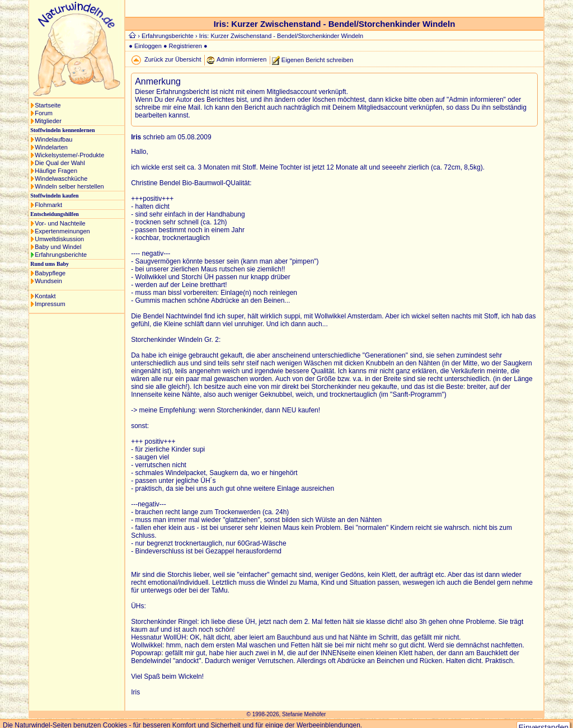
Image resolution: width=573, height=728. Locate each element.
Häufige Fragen (56, 171)
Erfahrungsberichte (61, 255)
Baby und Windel (58, 247)
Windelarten (51, 147)
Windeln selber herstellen (69, 186)
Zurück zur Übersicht (173, 59)
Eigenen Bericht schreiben (317, 59)
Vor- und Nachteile (60, 223)
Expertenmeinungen (62, 231)
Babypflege (50, 273)
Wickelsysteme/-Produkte (69, 155)
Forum (44, 113)
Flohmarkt (48, 205)
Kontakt (45, 296)
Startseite (48, 105)
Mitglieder (48, 121)
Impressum (50, 304)
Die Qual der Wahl (60, 163)
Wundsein (48, 281)
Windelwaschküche (61, 179)
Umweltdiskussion (59, 239)
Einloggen (148, 46)
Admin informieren (241, 59)
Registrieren (185, 46)
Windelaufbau (53, 139)
